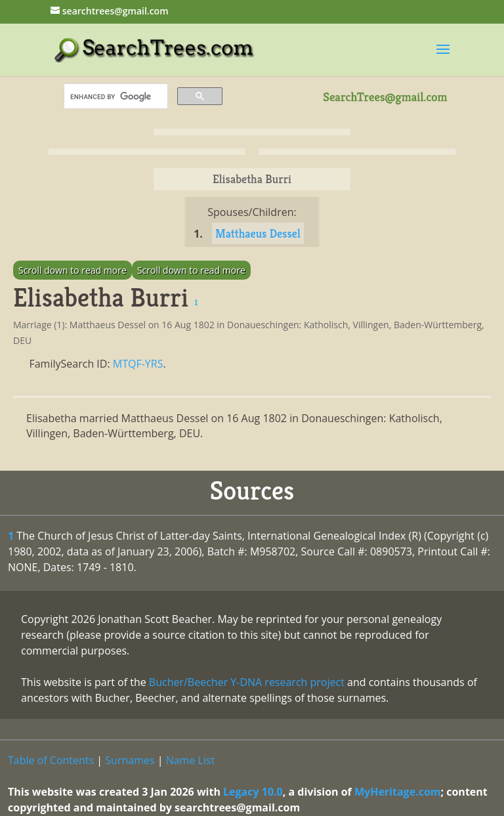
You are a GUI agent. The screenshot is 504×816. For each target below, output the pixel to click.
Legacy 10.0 (253, 792)
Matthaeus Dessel (258, 233)
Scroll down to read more (73, 270)
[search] (115, 97)
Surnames (130, 760)
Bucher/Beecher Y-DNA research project (247, 682)
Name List (191, 760)
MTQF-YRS (138, 364)
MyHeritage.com (398, 792)
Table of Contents (51, 760)
